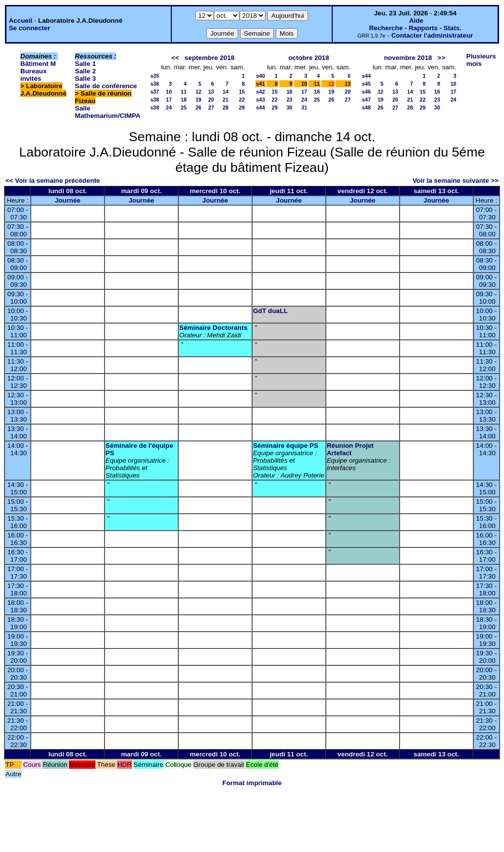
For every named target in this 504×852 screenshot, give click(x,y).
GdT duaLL (270, 311)
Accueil (21, 21)
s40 (260, 76)
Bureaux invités (33, 75)
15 (242, 92)
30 (290, 107)
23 (290, 100)
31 (304, 107)
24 (169, 107)
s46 (366, 92)
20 (211, 100)
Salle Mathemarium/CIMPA (107, 112)
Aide (416, 21)
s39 (155, 107)
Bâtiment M (38, 64)
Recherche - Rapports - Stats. (415, 28)
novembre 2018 (408, 58)
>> (442, 58)
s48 (366, 107)
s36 (155, 84)
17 (169, 100)
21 (226, 100)
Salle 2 (85, 71)
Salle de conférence (106, 86)
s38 (155, 100)
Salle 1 (85, 64)
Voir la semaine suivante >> (455, 181)
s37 (155, 92)
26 (199, 107)
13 (211, 92)
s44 (260, 107)
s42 (260, 92)
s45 (366, 84)
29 (242, 107)
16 (290, 92)
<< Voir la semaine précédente (53, 181)
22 (242, 100)
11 (184, 92)
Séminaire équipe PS (286, 446)
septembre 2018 (210, 58)
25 (184, 107)
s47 (366, 100)
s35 (155, 76)
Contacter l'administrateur (432, 35)
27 (211, 107)
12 (199, 92)
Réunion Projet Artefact (350, 449)
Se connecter (30, 28)
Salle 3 (85, 79)
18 (184, 100)
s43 (260, 100)
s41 (260, 84)
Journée (68, 200)
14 (226, 92)
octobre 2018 (308, 58)
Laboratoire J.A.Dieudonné (43, 90)
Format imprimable (252, 783)
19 (199, 100)
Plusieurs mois (481, 60)
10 (169, 92)
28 (226, 107)
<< (175, 58)
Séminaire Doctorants (213, 328)
